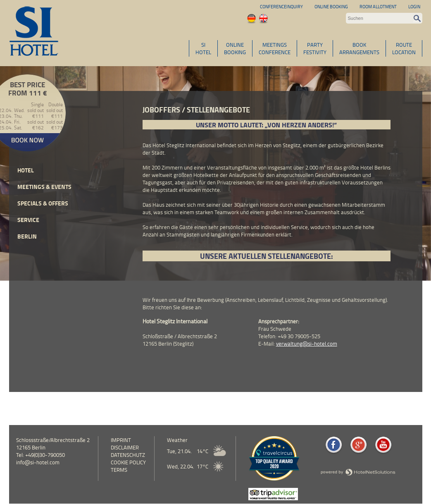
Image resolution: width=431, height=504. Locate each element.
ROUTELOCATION (404, 48)
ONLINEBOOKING (235, 48)
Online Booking (331, 6)
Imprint (121, 440)
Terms (119, 470)
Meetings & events (44, 187)
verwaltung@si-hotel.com (307, 344)
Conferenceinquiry (281, 6)
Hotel (26, 170)
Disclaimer (125, 447)
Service (28, 220)
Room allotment (378, 6)
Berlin (27, 236)
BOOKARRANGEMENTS (359, 48)
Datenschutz (128, 455)
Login (414, 6)
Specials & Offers (43, 203)
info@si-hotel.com (38, 462)
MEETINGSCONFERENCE (275, 48)
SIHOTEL (203, 48)
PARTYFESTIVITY (315, 48)
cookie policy (128, 462)
